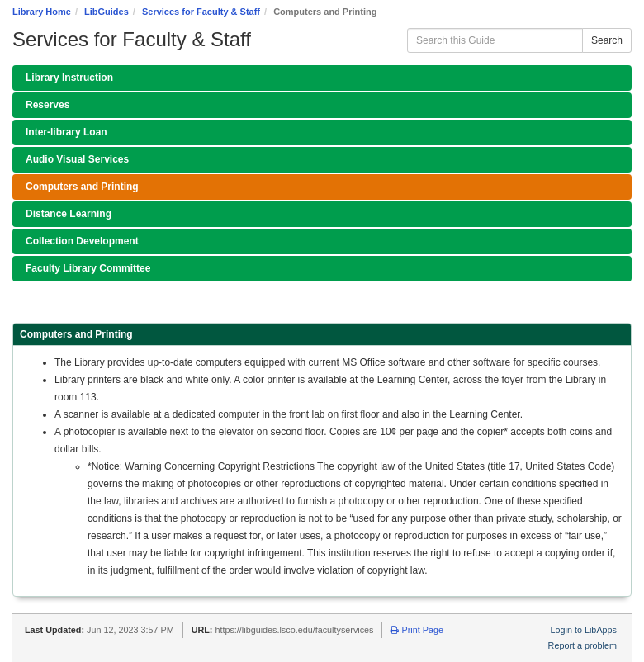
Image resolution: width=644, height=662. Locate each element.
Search (607, 40)
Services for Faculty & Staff (201, 12)
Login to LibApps (584, 630)
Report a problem (582, 645)
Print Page (417, 630)
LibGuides (107, 12)
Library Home (42, 12)
